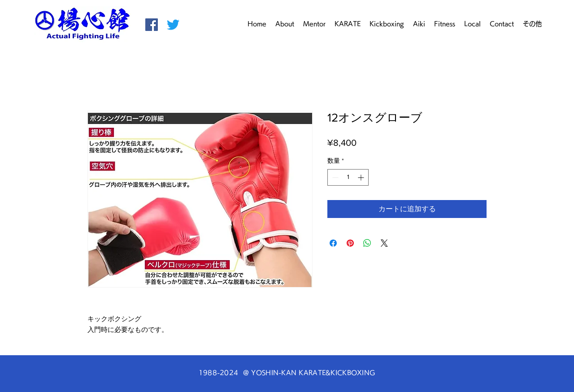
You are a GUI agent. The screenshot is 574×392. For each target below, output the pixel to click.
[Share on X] (384, 243)
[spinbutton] (348, 177)
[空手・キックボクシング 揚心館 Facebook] (152, 25)
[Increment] (362, 177)
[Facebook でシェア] (333, 243)
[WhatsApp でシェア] (367, 243)
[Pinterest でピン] (350, 243)
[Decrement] (334, 177)
